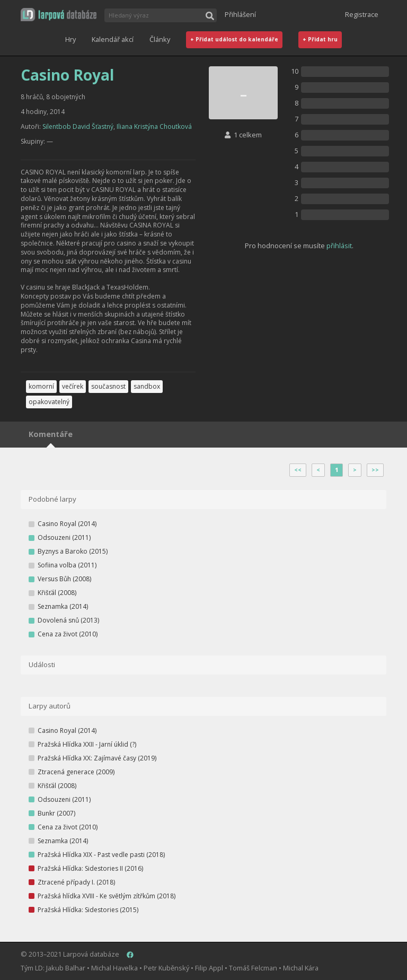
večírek (73, 386)
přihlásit (339, 246)
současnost (108, 386)
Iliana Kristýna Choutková (154, 126)
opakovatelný (49, 402)
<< (298, 470)
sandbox (147, 386)
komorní (41, 386)
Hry (70, 39)
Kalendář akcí (113, 39)
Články (160, 39)
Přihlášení (240, 14)
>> (375, 470)
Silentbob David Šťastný (78, 126)
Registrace (362, 14)
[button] (59, 15)
